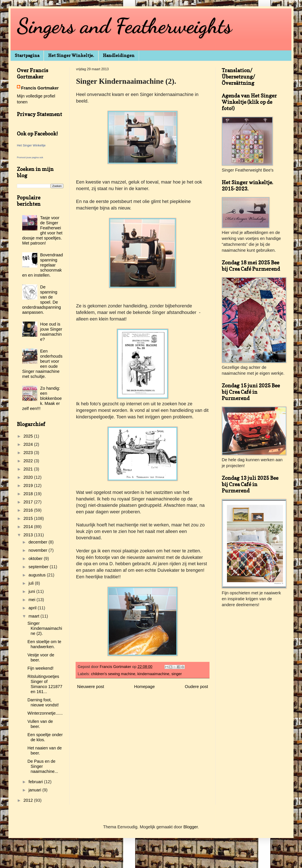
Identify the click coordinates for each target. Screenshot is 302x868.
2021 (29, 469)
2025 (29, 436)
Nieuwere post (91, 687)
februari (36, 782)
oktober (36, 558)
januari (35, 790)
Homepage (144, 687)
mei (33, 600)
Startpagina (27, 55)
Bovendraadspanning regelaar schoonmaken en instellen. (43, 265)
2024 (29, 444)
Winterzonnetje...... (45, 713)
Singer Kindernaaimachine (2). (45, 628)
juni (32, 591)
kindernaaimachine (153, 674)
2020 (29, 477)
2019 (29, 485)
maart (35, 616)
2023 (29, 453)
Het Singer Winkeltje (31, 145)
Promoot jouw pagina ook (30, 157)
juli (32, 583)
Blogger (190, 827)
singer (177, 674)
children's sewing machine (113, 674)
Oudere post (196, 687)
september (39, 567)
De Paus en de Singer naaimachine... (43, 766)
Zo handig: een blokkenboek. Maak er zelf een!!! (42, 398)
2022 (29, 461)
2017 (29, 502)
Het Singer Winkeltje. (71, 55)
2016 (29, 510)
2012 (29, 800)
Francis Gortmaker (40, 88)
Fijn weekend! (40, 668)
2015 (29, 518)
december (39, 542)
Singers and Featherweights (124, 26)
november (39, 550)
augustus (38, 575)
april (33, 608)
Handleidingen (119, 55)
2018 (29, 494)
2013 (29, 535)
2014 (29, 527)
